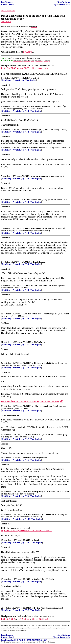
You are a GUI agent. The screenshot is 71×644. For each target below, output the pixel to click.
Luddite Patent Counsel (43, 228)
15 (2, 458)
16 (2, 492)
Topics (56, 5)
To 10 (28, 543)
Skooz (36, 148)
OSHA (36, 130)
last (46, 68)
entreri (36, 78)
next (42, 68)
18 (2, 540)
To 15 (28, 519)
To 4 (27, 344)
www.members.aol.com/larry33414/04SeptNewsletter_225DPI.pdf (32, 401)
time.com (27, 52)
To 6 (27, 368)
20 (2, 608)
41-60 (20, 68)
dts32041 (38, 434)
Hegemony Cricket (42, 363)
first (3, 68)
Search (12, 5)
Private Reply (18, 80)
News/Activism (64, 2)
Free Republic (7, 2)
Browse (4, 5)
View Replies (31, 80)
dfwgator (38, 492)
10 (2, 314)
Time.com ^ (6, 22)
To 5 (27, 439)
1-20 (8, 68)
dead (35, 200)
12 (2, 363)
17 (2, 514)
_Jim (35, 285)
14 (2, 434)
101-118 (36, 68)
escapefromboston (41, 176)
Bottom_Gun (40, 608)
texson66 (38, 314)
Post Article (65, 5)
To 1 (27, 111)
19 (2, 579)
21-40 (13, 68)
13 (2, 406)
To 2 (27, 610)
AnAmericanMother (42, 106)
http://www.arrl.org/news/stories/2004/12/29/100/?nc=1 (27, 531)
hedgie (37, 540)
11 (2, 342)
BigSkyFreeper (39, 262)
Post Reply (7, 80)
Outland (38, 579)
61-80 (27, 68)
